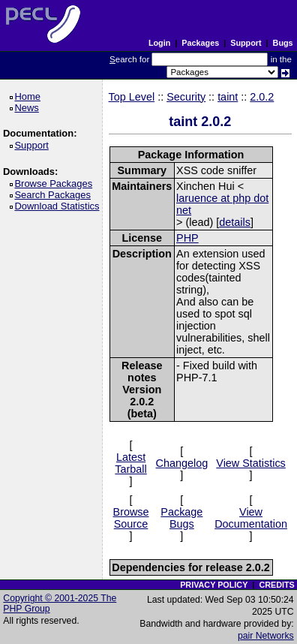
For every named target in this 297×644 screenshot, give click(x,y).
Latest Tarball (130, 463)
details (235, 222)
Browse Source (131, 518)
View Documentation (251, 518)
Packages (200, 43)
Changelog (182, 463)
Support (246, 43)
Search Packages (55, 195)
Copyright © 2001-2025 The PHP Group (60, 603)
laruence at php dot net (222, 204)
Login (159, 43)
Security (186, 97)
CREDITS (276, 585)
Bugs (283, 43)
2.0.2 (262, 97)
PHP (187, 238)
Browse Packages (56, 184)
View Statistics (251, 463)
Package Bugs (181, 518)
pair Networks (266, 636)
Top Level (132, 97)
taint (228, 97)
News (29, 108)
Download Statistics (59, 206)
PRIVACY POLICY (214, 585)
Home (30, 96)
